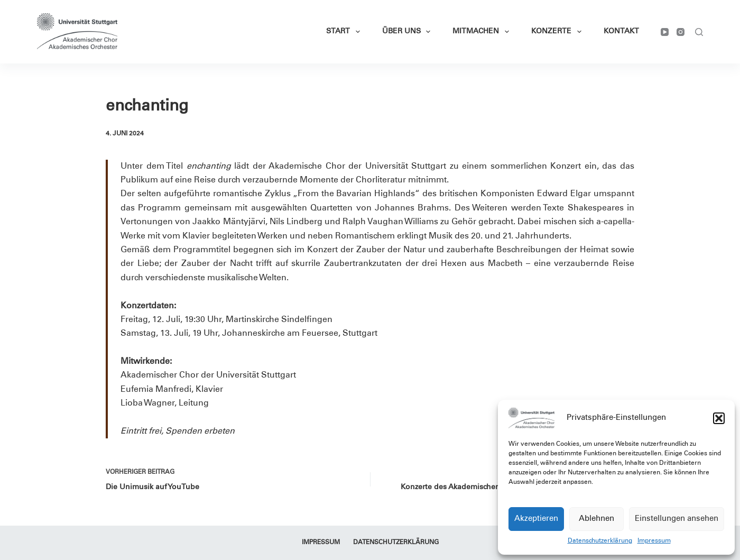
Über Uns (409, 32)
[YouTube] (665, 32)
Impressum (654, 541)
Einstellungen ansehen (677, 519)
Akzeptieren (536, 519)
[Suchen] (699, 32)
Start (345, 32)
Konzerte (558, 32)
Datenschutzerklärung (600, 541)
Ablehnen (596, 519)
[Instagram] (681, 32)
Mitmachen (483, 32)
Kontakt (621, 32)
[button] (719, 418)
